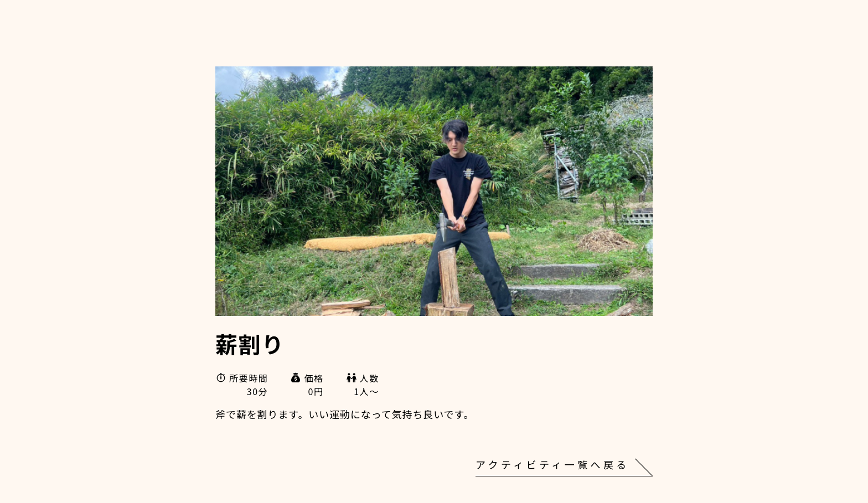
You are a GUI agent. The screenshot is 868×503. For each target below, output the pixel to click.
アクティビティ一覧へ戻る (552, 464)
